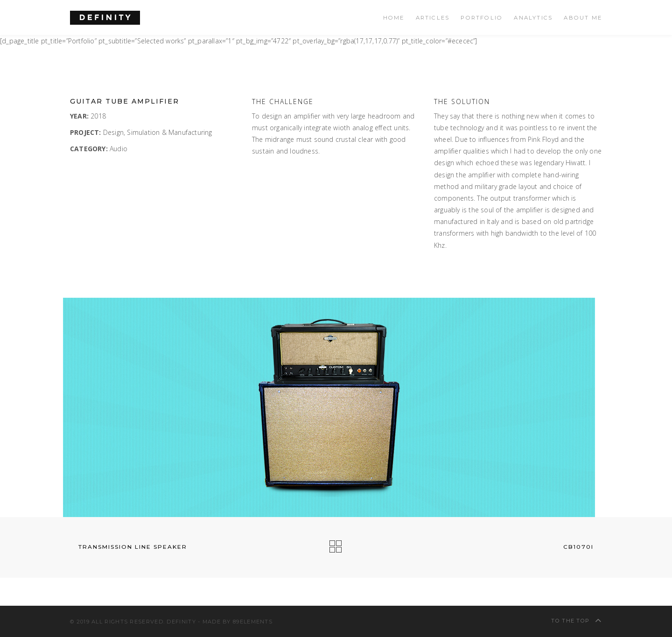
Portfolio (482, 18)
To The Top (577, 620)
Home (394, 18)
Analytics (533, 18)
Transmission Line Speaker (129, 547)
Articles (433, 18)
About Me (583, 18)
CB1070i (583, 547)
